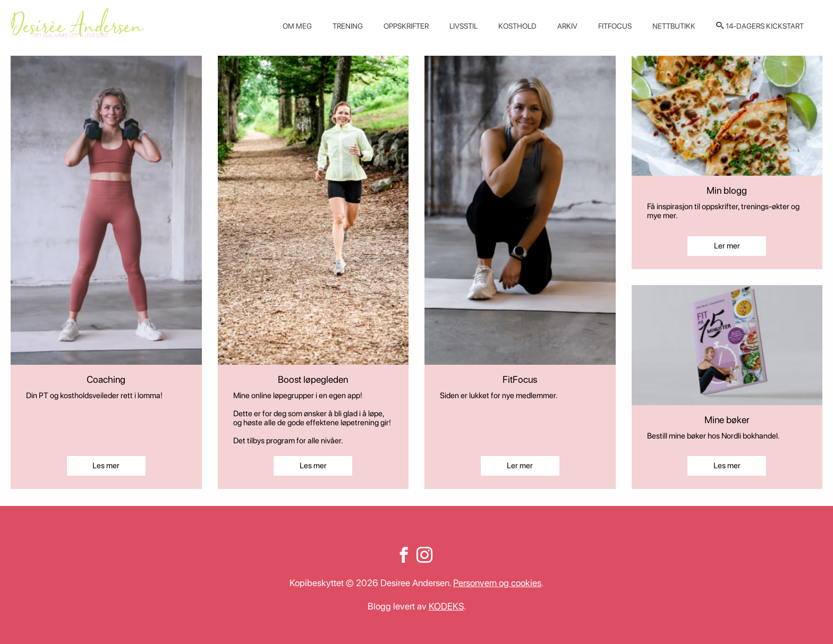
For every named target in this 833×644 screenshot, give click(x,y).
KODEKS (446, 606)
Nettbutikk (674, 26)
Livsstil (464, 26)
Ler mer (520, 466)
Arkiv (567, 26)
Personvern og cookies (497, 583)
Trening (348, 26)
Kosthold (517, 26)
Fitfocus (615, 26)
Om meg (297, 26)
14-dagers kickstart (765, 26)
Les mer (106, 466)
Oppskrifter (406, 26)
